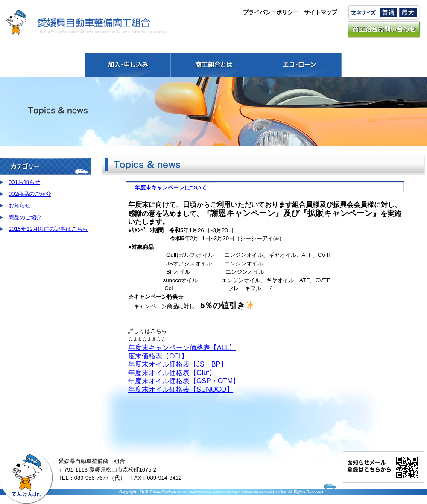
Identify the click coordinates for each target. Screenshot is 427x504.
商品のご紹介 (25, 217)
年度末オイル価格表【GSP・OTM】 (184, 381)
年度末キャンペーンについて (171, 188)
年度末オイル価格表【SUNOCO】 (181, 389)
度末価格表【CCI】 (158, 356)
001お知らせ (24, 182)
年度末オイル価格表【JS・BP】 (178, 364)
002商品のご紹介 (30, 194)
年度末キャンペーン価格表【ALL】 (182, 348)
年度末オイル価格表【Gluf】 (172, 373)
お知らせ (20, 205)
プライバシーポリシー (271, 12)
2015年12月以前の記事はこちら (48, 229)
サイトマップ (321, 12)
